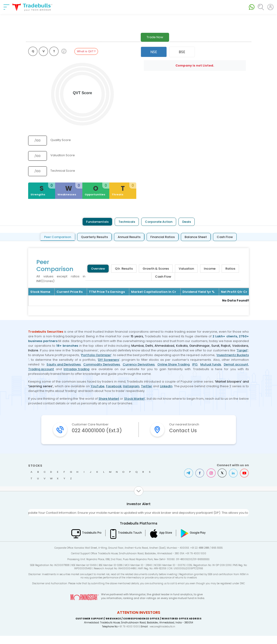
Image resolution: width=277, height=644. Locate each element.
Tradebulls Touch (129, 541)
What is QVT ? (86, 51)
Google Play (201, 541)
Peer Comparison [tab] (58, 237)
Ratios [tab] (230, 269)
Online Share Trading (173, 364)
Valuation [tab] (186, 269)
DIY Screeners (108, 360)
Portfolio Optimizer (96, 355)
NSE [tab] (154, 52)
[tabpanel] (138, 274)
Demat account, (236, 364)
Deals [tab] (187, 222)
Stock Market (134, 399)
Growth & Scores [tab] (156, 269)
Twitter (146, 386)
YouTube (98, 386)
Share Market (109, 399)
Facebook (114, 386)
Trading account (41, 369)
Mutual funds (211, 364)
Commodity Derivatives (102, 364)
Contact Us (184, 431)
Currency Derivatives (139, 364)
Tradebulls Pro (90, 541)
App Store (167, 541)
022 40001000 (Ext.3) (98, 435)
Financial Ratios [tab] (163, 237)
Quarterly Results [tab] (94, 237)
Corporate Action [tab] (159, 222)
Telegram (188, 481)
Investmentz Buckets (233, 355)
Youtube (244, 481)
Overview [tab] (98, 269)
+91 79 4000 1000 (128, 635)
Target (242, 350)
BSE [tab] (182, 52)
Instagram (131, 386)
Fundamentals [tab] (97, 222)
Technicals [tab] (127, 222)
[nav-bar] (6, 7)
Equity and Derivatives (64, 364)
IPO (195, 364)
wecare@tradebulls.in (162, 635)
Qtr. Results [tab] (124, 269)
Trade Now (155, 37)
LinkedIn (166, 386)
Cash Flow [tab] (225, 237)
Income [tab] (210, 269)
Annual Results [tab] (129, 237)
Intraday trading (76, 369)
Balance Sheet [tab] (196, 237)
